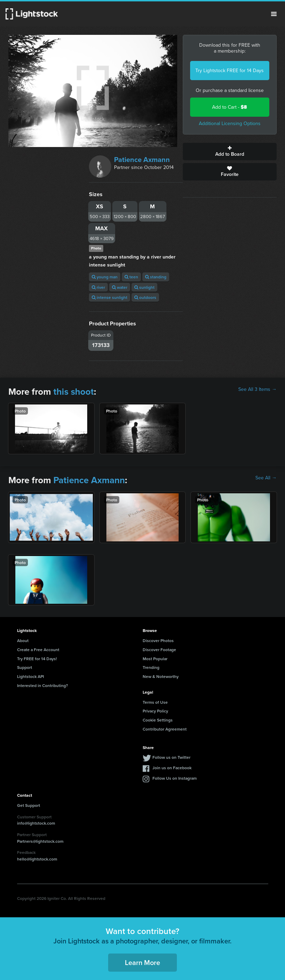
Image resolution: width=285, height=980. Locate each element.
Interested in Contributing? (43, 685)
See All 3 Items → (257, 389)
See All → (266, 478)
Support (25, 667)
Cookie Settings (158, 720)
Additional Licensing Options (230, 124)
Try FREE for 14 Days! (37, 659)
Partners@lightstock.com (40, 841)
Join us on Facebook (172, 768)
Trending (151, 667)
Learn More (142, 962)
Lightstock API (31, 676)
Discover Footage (159, 650)
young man (105, 277)
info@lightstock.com (36, 823)
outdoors (145, 297)
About (23, 641)
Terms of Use (155, 702)
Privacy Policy (155, 711)
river (98, 287)
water (120, 287)
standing (156, 277)
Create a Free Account (38, 650)
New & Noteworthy (161, 676)
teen (131, 277)
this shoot (74, 392)
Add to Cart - (230, 107)
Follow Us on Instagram (175, 778)
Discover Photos (158, 641)
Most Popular (155, 659)
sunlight (144, 287)
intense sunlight (110, 297)
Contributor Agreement (165, 729)
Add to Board (230, 152)
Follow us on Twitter (171, 757)
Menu (274, 14)
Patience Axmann (142, 160)
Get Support (29, 805)
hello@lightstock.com (37, 859)
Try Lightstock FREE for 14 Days (230, 71)
